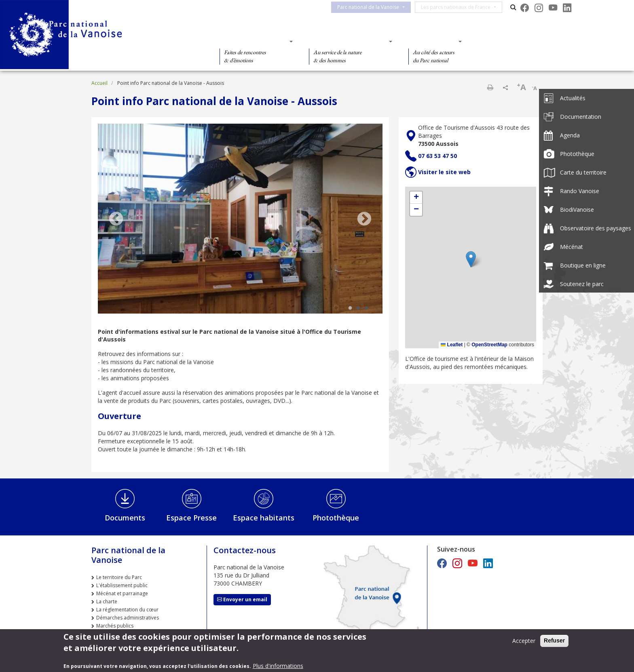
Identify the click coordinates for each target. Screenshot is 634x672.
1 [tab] (350, 308)
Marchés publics (115, 626)
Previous (116, 219)
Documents (125, 518)
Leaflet (452, 345)
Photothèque (336, 518)
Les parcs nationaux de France (461, 7)
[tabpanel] (240, 219)
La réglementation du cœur (127, 610)
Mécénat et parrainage (122, 593)
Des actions (433, 41)
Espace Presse (191, 518)
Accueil (99, 83)
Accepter (524, 641)
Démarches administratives (128, 618)
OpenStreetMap (489, 345)
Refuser (554, 640)
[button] (471, 259)
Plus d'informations (278, 666)
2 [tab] (358, 308)
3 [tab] (366, 308)
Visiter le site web (444, 172)
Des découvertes (254, 41)
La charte (107, 601)
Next (364, 219)
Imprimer (490, 87)
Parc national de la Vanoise (373, 7)
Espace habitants (264, 518)
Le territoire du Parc (119, 577)
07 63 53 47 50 (437, 156)
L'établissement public (122, 585)
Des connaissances (348, 41)
